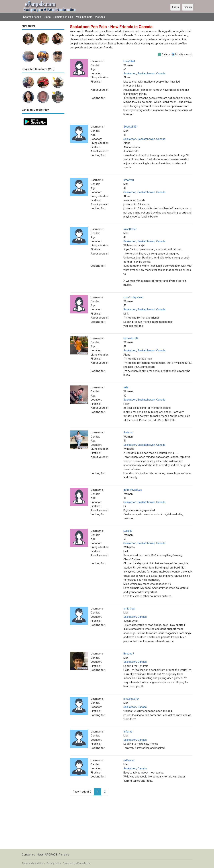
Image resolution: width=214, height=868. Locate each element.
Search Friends (32, 17)
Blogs (47, 17)
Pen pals (64, 855)
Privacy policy (54, 863)
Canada (161, 73)
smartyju (129, 180)
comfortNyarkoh (133, 297)
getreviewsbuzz (133, 490)
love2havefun (131, 699)
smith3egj (129, 609)
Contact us (28, 855)
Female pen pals (63, 17)
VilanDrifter (130, 229)
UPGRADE (51, 855)
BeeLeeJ (129, 654)
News (40, 855)
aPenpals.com (84, 863)
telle (126, 387)
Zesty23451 (131, 127)
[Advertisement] (43, 182)
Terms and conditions (33, 863)
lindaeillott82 (131, 338)
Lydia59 (128, 531)
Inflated (128, 732)
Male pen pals (84, 17)
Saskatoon (130, 73)
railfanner (129, 760)
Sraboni (128, 432)
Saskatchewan (146, 73)
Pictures (100, 17)
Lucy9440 (129, 61)
